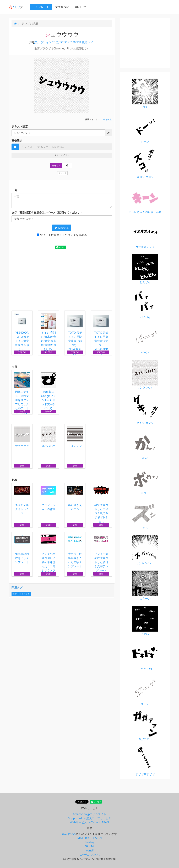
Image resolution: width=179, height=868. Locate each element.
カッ (145, 93)
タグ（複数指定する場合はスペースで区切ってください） (47, 212)
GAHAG (90, 846)
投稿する (62, 228)
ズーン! (145, 691)
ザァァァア (22, 437)
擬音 (15, 594)
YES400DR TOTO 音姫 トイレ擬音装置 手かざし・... (22, 341)
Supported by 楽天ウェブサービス (90, 818)
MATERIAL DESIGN (90, 838)
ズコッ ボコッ (145, 164)
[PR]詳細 (22, 352)
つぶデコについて (90, 855)
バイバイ (145, 304)
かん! (145, 445)
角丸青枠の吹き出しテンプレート (22, 549)
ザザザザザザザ (145, 761)
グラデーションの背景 (48, 498)
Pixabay (90, 842)
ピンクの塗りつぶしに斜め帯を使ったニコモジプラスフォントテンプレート (48, 558)
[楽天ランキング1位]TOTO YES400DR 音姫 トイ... (64, 42)
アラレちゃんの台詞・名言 (145, 199)
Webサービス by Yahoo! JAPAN (89, 822)
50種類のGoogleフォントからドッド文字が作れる (48, 391)
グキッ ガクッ (145, 410)
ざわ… (145, 621)
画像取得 (56, 166)
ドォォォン (75, 437)
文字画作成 (62, 7)
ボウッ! (145, 480)
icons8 (90, 850)
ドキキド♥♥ (145, 656)
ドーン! (145, 129)
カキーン (145, 585)
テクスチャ (25, 594)
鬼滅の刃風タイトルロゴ (22, 500)
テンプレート (41, 7)
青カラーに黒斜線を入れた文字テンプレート (75, 551)
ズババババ (48, 437)
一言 (14, 190)
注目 (14, 367)
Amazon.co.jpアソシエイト (90, 814)
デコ (18, 7)
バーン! (145, 339)
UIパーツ (81, 7)
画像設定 (17, 141)
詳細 (22, 411)
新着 (14, 480)
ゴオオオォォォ (145, 234)
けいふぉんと (106, 119)
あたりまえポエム (75, 498)
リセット (62, 173)
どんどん (145, 269)
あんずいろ (69, 834)
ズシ (145, 515)
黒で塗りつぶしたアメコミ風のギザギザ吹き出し (101, 504)
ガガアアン (145, 726)
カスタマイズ (62, 155)
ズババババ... (145, 550)
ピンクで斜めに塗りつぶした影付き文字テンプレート (101, 553)
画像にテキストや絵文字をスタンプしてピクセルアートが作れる (22, 393)
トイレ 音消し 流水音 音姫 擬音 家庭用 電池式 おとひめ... (48, 341)
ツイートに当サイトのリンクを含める (62, 235)
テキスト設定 (20, 126)
